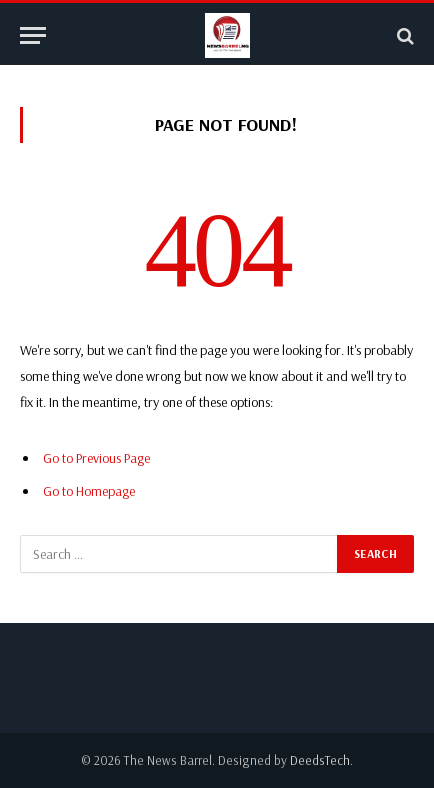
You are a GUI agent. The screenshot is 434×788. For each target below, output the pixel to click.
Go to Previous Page (96, 458)
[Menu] (33, 35)
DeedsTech (320, 760)
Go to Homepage (89, 491)
